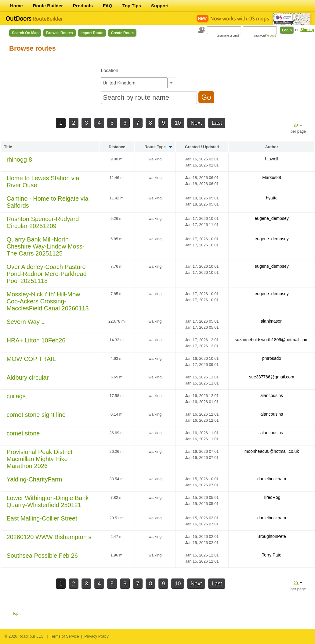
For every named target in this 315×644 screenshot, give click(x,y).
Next (196, 123)
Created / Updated (202, 147)
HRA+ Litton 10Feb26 (36, 340)
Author (272, 147)
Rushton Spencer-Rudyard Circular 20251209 (43, 222)
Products (83, 6)
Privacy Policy (96, 636)
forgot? (271, 36)
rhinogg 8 (19, 159)
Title (8, 147)
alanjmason (272, 321)
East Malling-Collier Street (42, 518)
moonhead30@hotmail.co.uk (272, 451)
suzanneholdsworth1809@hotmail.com (272, 340)
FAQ (108, 6)
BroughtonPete (272, 536)
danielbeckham (272, 479)
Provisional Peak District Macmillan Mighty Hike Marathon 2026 (40, 459)
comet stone (23, 433)
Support (160, 6)
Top (15, 613)
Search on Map (25, 33)
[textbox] (134, 83)
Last (217, 123)
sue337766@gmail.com (272, 377)
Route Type (155, 147)
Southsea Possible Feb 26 (42, 556)
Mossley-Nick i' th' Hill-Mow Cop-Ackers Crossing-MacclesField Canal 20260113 (48, 301)
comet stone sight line (36, 415)
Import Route (92, 33)
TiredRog (272, 497)
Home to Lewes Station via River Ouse (43, 182)
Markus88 (272, 177)
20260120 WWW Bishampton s (49, 537)
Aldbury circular (28, 377)
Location (110, 70)
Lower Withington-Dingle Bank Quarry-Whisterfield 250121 (48, 501)
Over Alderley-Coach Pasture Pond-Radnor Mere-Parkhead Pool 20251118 (47, 274)
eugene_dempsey (272, 218)
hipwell (272, 159)
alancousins (272, 395)
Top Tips (132, 6)
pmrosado (272, 358)
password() (265, 36)
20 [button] (298, 125)
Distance (117, 147)
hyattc (272, 198)
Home (16, 6)
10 (178, 123)
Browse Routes (59, 33)
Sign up (307, 30)
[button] (171, 83)
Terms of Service (64, 636)
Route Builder (48, 6)
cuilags (16, 396)
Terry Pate (272, 555)
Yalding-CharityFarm (34, 479)
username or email (228, 36)
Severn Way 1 (26, 322)
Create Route (122, 33)
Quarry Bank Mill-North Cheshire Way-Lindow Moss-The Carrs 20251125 (46, 246)
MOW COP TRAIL (31, 359)
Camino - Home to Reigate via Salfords (48, 202)
